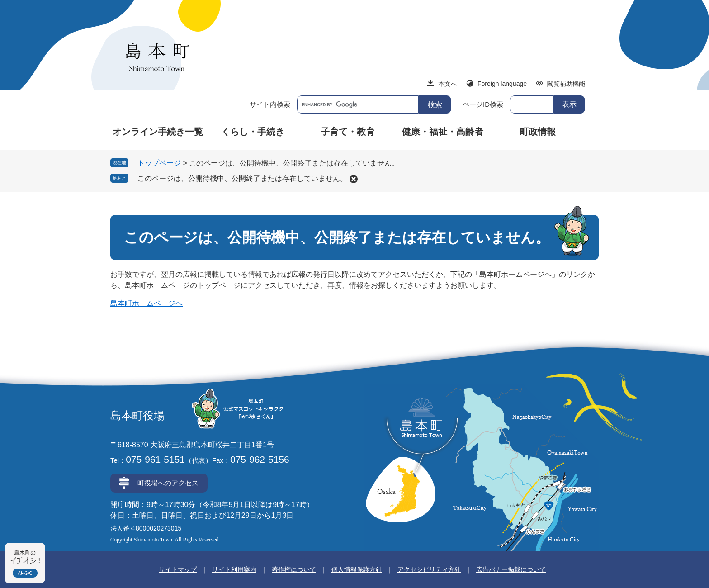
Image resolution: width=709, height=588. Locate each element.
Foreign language (502, 84)
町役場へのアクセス (168, 483)
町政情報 (538, 132)
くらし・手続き (253, 132)
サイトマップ (178, 569)
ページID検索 (483, 104)
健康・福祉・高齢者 (443, 132)
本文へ (448, 84)
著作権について (294, 569)
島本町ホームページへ (147, 303)
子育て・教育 (348, 132)
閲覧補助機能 (566, 84)
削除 (354, 179)
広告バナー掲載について (511, 569)
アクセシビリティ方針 (429, 569)
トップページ (159, 163)
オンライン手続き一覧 (158, 132)
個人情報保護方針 (357, 569)
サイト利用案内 (234, 569)
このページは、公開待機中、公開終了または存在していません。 (242, 178)
